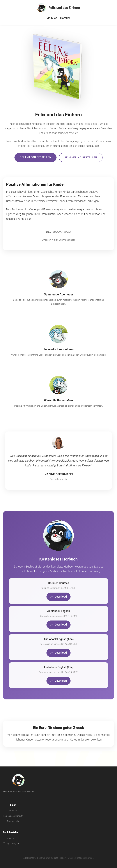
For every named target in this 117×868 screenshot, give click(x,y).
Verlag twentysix (11, 843)
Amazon (11, 838)
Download (58, 597)
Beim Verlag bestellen (81, 157)
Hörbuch (65, 18)
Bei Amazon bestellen (35, 157)
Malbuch (52, 18)
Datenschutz (13, 821)
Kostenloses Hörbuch (13, 816)
